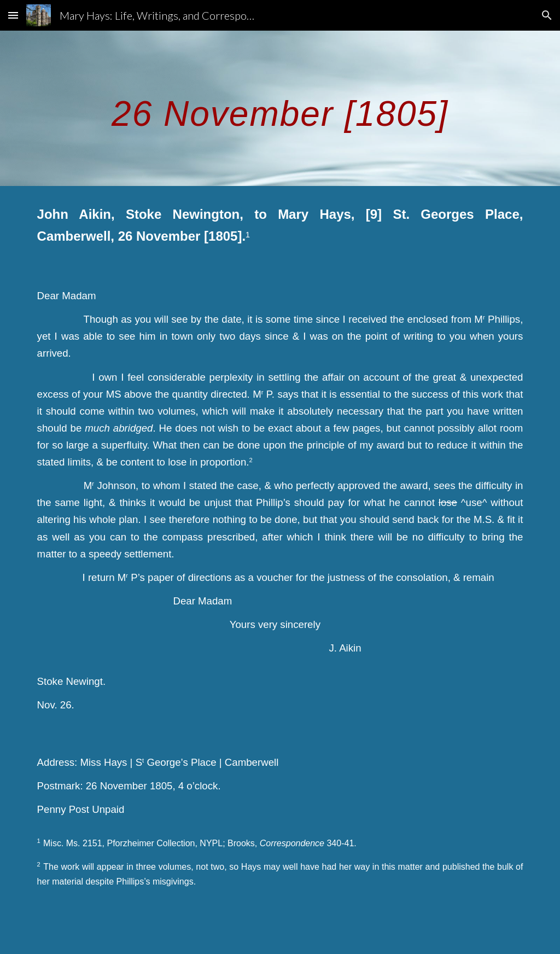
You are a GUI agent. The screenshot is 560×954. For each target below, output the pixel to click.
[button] (13, 15)
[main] (280, 108)
